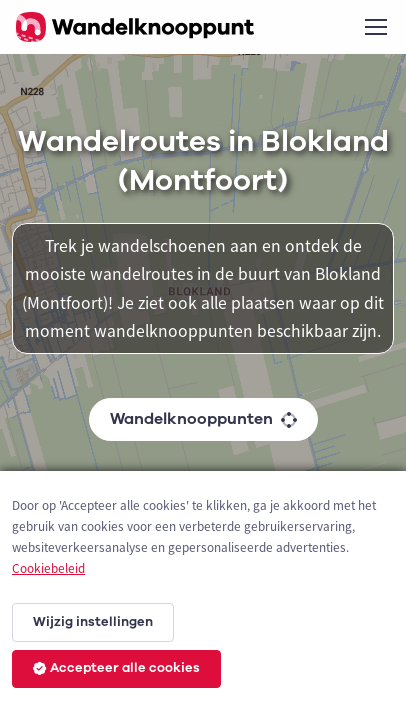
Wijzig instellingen (93, 622)
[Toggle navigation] (375, 27)
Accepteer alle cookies (116, 668)
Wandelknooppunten (203, 419)
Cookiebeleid (48, 568)
